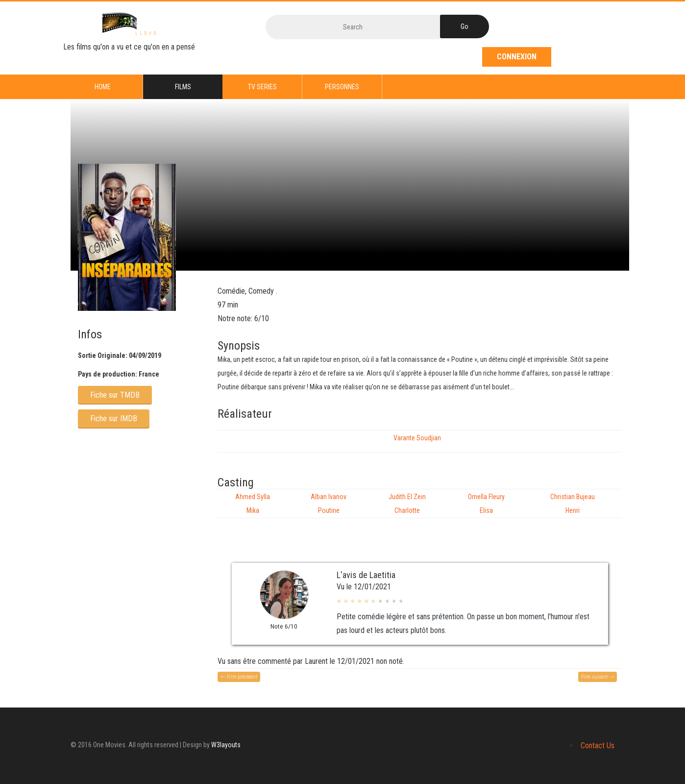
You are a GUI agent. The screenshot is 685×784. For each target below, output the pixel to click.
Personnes (342, 87)
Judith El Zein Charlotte (407, 504)
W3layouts (226, 745)
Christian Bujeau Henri (573, 504)
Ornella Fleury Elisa (486, 504)
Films (183, 87)
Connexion (517, 57)
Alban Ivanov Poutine (329, 504)
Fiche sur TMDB (115, 395)
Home (103, 87)
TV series (262, 87)
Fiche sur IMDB (114, 418)
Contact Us (598, 746)
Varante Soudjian (417, 438)
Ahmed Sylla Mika (253, 504)
